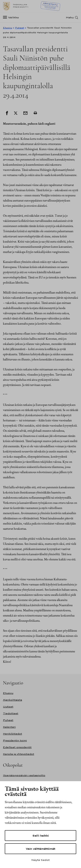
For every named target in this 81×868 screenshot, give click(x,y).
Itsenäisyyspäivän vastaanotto (24, 775)
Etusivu (8, 28)
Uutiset (8, 707)
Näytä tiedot (40, 860)
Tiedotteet (11, 713)
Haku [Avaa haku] (70, 17)
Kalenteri (9, 727)
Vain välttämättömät (40, 849)
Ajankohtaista (13, 700)
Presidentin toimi (15, 740)
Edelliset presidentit (17, 747)
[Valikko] (12, 17)
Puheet (20, 28)
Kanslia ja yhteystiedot (19, 754)
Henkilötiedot (13, 734)
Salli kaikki (40, 836)
